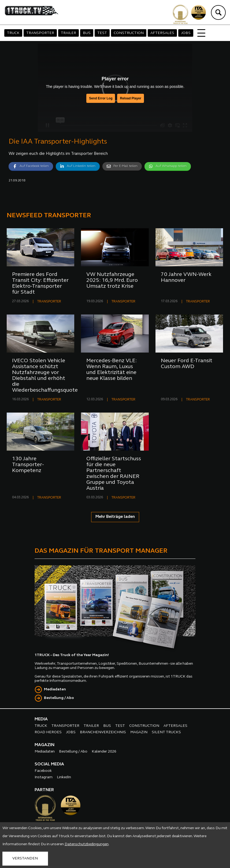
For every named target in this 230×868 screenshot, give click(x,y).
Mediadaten (55, 689)
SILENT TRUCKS (166, 732)
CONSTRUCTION (129, 33)
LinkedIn (64, 777)
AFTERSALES (162, 33)
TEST (102, 33)
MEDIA (41, 719)
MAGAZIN (139, 732)
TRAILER (68, 33)
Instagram (44, 777)
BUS (87, 33)
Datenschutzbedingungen (87, 844)
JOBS (186, 33)
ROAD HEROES (48, 732)
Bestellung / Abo (59, 698)
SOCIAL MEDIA (49, 764)
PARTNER (44, 790)
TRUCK (13, 33)
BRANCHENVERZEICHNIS (103, 732)
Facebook (43, 771)
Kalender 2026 (104, 752)
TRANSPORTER (40, 33)
